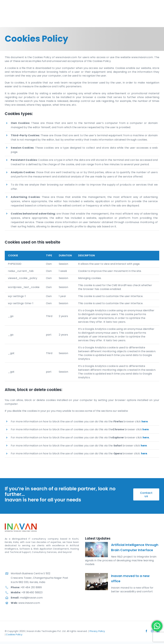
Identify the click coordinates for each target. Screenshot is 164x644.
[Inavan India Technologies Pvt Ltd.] (17, 11)
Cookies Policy (14, 634)
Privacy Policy (97, 631)
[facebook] (146, 631)
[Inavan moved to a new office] (96, 582)
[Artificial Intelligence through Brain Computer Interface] (96, 550)
